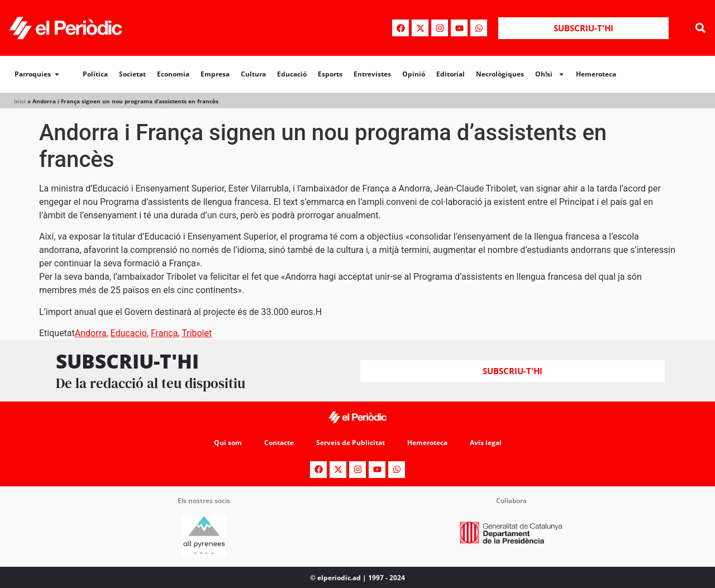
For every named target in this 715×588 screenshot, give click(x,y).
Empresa (215, 74)
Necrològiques (500, 74)
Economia (173, 74)
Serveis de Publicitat (351, 443)
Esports (330, 74)
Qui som (228, 443)
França (164, 333)
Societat (132, 74)
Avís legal (486, 443)
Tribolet (197, 333)
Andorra (91, 333)
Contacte (279, 443)
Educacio (129, 333)
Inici (20, 101)
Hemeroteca (596, 74)
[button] (700, 28)
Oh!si (550, 74)
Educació (292, 74)
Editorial (451, 74)
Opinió (414, 74)
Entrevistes (372, 74)
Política (95, 74)
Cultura (253, 74)
